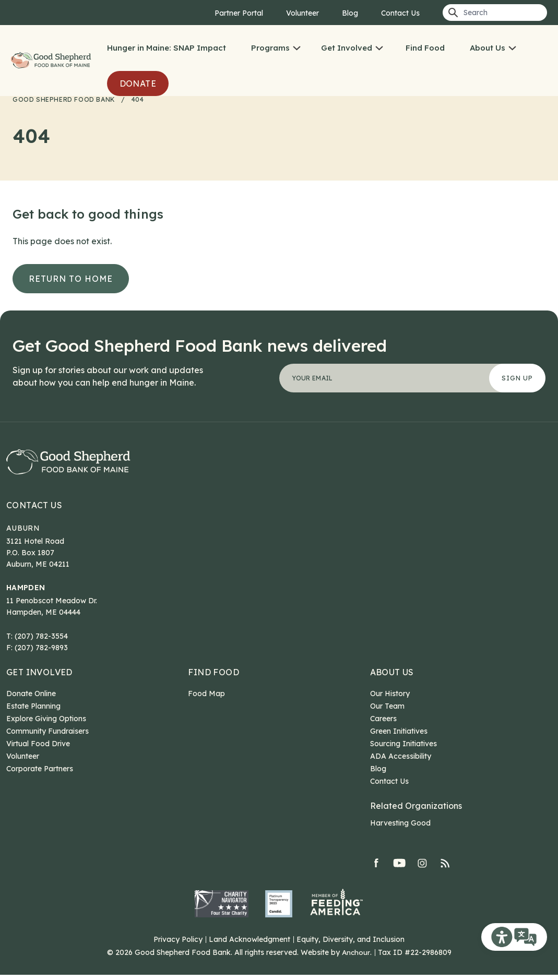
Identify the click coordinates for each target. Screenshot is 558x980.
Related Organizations (416, 811)
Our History (390, 699)
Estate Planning (33, 711)
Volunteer (302, 13)
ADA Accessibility (401, 761)
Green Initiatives (399, 736)
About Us (488, 48)
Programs (270, 48)
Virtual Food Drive (38, 749)
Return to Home (71, 279)
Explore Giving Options (46, 724)
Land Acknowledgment (250, 945)
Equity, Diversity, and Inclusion (351, 945)
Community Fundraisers (48, 736)
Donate (138, 83)
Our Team (387, 711)
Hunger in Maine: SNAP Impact (167, 48)
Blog (350, 13)
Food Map (206, 699)
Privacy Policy (178, 945)
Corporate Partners (40, 774)
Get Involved (347, 48)
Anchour (356, 958)
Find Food (425, 48)
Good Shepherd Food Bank (52, 61)
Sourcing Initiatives (403, 749)
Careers (383, 724)
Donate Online (31, 699)
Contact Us (400, 13)
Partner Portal (239, 13)
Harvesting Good (400, 828)
